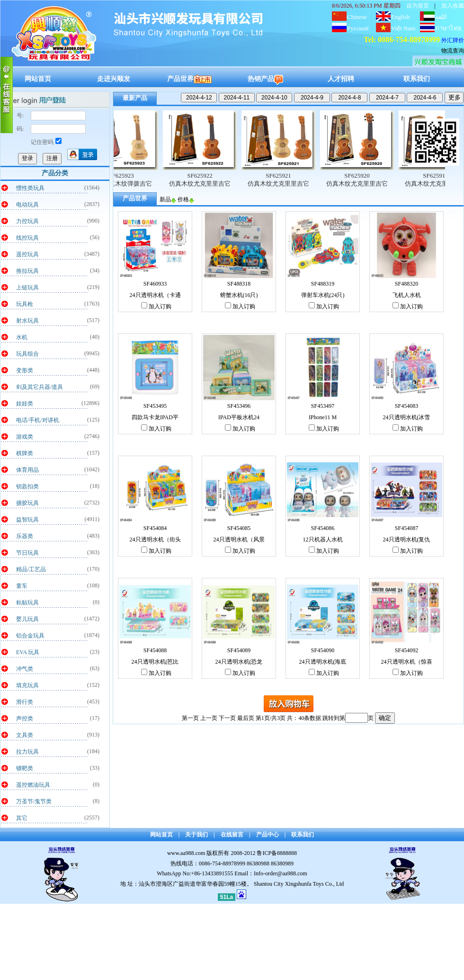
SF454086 (323, 528)
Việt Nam (403, 28)
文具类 (25, 735)
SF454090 (323, 650)
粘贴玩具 (27, 602)
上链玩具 (27, 288)
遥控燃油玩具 (33, 785)
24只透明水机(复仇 (407, 539)
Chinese (357, 17)
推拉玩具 (27, 271)
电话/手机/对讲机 (38, 420)
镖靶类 (25, 768)
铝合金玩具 (30, 636)
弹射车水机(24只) (323, 295)
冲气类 (25, 669)
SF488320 (406, 284)
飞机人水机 (407, 295)
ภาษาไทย (448, 28)
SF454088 (155, 650)
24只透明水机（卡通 (155, 295)
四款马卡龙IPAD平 (155, 417)
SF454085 (239, 528)
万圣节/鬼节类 (34, 801)
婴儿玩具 (27, 619)
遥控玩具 (27, 254)
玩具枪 (25, 304)
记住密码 (46, 142)
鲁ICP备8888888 (277, 853)
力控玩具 (27, 221)
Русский (358, 28)
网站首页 (38, 79)
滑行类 (25, 702)
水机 (22, 337)
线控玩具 (27, 238)
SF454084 (155, 528)
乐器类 (25, 536)
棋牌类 (25, 453)
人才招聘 (341, 79)
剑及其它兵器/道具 (40, 387)
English (401, 17)
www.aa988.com (186, 853)
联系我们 (417, 79)
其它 (22, 818)
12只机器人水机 (323, 539)
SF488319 (323, 284)
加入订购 (156, 306)
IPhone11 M (323, 417)
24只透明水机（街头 (155, 539)
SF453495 (155, 406)
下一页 (227, 718)
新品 (168, 199)
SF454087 (406, 528)
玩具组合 (27, 354)
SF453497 (323, 406)
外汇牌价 (453, 40)
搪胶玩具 (27, 503)
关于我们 (196, 835)
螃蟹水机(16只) (239, 295)
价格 (186, 199)
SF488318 (239, 284)
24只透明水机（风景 (239, 539)
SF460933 (155, 284)
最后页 (246, 718)
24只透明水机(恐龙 (239, 662)
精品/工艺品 (31, 569)
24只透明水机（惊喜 (407, 662)
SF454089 (239, 650)
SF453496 (239, 406)
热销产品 (265, 79)
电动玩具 (27, 205)
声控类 (25, 719)
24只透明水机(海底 (323, 662)
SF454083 (406, 406)
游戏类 (25, 437)
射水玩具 (27, 321)
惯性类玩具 (30, 188)
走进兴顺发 (114, 79)
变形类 (25, 370)
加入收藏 (453, 6)
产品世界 (189, 79)
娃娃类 (25, 404)
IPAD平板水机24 (239, 417)
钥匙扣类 (27, 486)
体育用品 (27, 470)
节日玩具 (27, 553)
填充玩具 (27, 685)
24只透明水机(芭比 (155, 662)
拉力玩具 (27, 752)
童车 (22, 586)
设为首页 (418, 6)
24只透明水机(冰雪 (407, 417)
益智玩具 (27, 520)
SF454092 (406, 650)
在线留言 (232, 835)
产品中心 (268, 835)
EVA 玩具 (28, 652)
